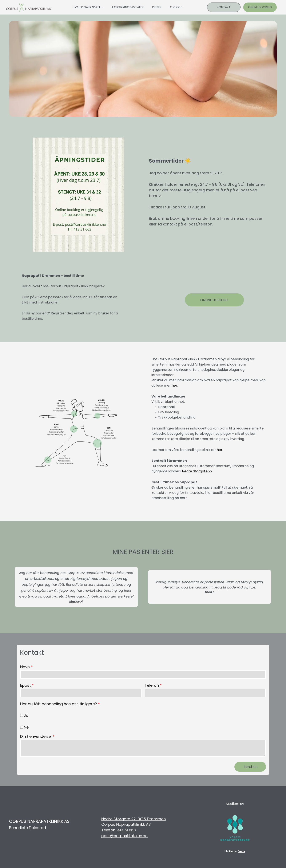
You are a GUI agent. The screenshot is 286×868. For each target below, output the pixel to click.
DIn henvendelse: (36, 736)
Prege (241, 851)
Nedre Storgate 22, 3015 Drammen (134, 819)
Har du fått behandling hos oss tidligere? (59, 704)
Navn (25, 667)
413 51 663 (127, 830)
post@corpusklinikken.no (124, 836)
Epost (25, 685)
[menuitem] (88, 7)
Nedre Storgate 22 (197, 471)
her (174, 385)
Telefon (152, 685)
